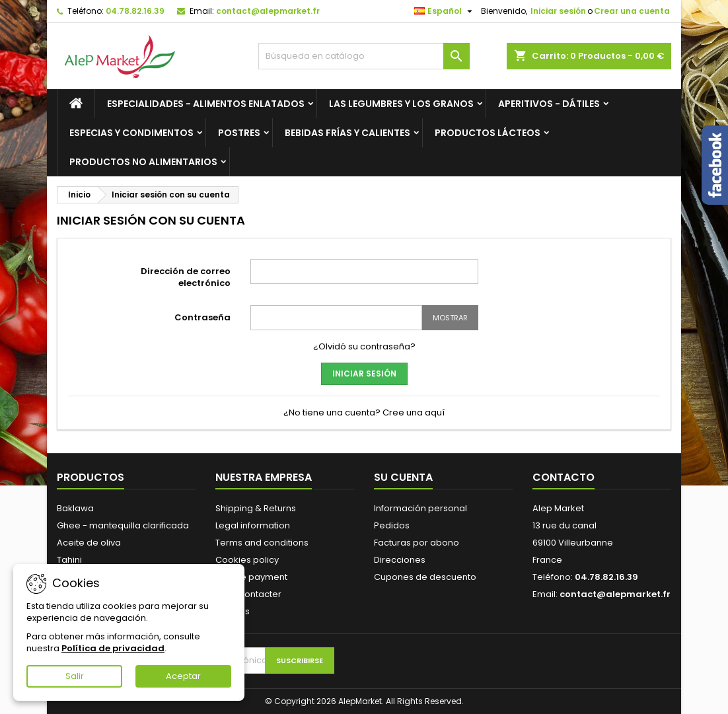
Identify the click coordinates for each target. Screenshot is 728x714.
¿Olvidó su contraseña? (364, 346)
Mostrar (450, 318)
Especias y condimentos (131, 133)
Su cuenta (403, 477)
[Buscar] (364, 56)
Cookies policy (247, 560)
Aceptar (183, 676)
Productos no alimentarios (143, 162)
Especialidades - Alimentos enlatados (206, 104)
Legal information (253, 525)
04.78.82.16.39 (135, 11)
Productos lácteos (488, 133)
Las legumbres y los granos (401, 104)
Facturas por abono (417, 543)
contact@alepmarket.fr (268, 11)
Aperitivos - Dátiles (549, 104)
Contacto (564, 477)
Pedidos (392, 525)
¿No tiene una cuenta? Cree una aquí (364, 412)
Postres (239, 133)
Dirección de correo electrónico (186, 277)
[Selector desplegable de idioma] (445, 11)
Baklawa (75, 508)
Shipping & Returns (256, 508)
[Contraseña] (336, 318)
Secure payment (251, 577)
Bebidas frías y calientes (347, 133)
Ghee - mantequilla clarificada (123, 525)
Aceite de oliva (89, 543)
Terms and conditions (262, 543)
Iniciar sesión (558, 11)
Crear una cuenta (632, 11)
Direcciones (400, 560)
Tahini (69, 560)
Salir (75, 676)
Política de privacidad (113, 648)
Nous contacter (248, 594)
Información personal (420, 508)
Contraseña (202, 317)
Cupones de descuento (425, 577)
